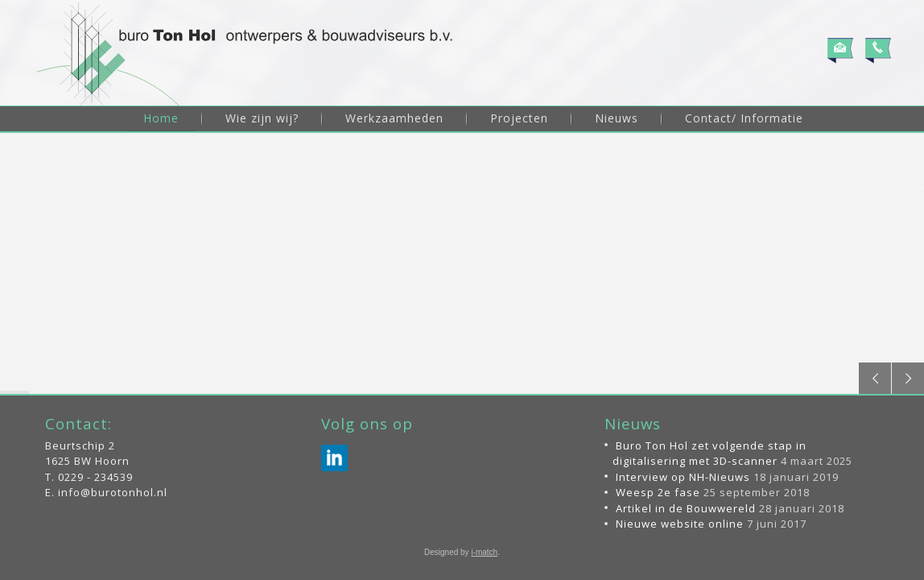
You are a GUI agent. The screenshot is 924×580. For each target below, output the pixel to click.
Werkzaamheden (394, 118)
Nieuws (617, 118)
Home (161, 118)
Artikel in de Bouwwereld (686, 508)
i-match (484, 552)
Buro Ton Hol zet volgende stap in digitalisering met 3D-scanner (709, 454)
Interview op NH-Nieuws (683, 477)
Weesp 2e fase (658, 492)
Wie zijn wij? (262, 118)
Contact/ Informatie (744, 118)
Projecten (519, 118)
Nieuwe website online (680, 524)
